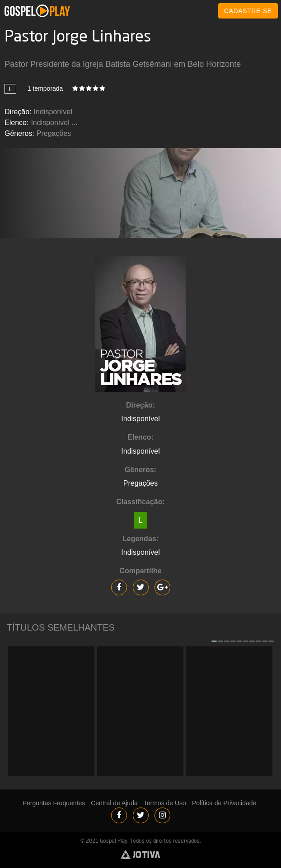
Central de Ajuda (114, 803)
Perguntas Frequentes (54, 803)
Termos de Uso (165, 803)
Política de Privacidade (224, 803)
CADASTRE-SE (248, 11)
